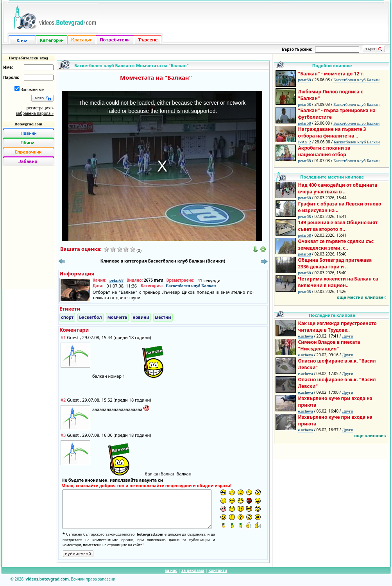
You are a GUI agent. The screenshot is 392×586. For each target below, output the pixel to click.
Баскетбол (90, 317)
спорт (67, 317)
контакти (218, 570)
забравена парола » (35, 113)
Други (348, 336)
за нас (171, 570)
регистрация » (40, 108)
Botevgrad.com (28, 124)
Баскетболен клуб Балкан (103, 65)
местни (163, 317)
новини (141, 317)
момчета (117, 317)
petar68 (116, 280)
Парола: (11, 77)
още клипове (369, 435)
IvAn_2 (305, 142)
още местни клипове (360, 297)
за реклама (193, 570)
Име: (8, 67)
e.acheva (306, 336)
